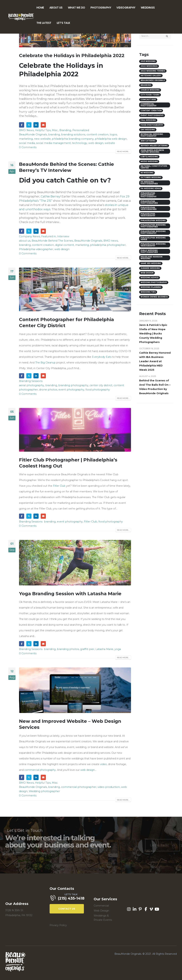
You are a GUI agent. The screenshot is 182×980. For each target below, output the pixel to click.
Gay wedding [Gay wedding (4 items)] (148, 130)
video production (109, 787)
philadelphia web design (111, 139)
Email (43, 125)
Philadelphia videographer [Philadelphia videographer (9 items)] (149, 208)
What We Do (77, 8)
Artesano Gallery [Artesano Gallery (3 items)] (151, 76)
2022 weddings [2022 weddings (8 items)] (149, 66)
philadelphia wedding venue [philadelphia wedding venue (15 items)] (153, 239)
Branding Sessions (31, 381)
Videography (126, 8)
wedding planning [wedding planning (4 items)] (151, 287)
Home (40, 8)
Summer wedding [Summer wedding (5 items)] (150, 268)
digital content (65, 245)
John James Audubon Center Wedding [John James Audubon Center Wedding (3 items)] (152, 151)
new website (42, 139)
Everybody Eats (102, 357)
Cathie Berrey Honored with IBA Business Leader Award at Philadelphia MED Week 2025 (155, 361)
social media (27, 143)
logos (113, 134)
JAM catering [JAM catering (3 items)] (148, 141)
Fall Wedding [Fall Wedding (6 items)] (148, 120)
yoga (118, 649)
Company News (30, 236)
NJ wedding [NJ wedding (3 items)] (147, 173)
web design (96, 143)
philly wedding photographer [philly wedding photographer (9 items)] (149, 251)
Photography (101, 8)
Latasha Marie (104, 649)
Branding (65, 130)
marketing (26, 139)
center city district (101, 385)
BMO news (111, 241)
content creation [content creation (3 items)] (151, 111)
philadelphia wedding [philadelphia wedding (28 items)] (153, 220)
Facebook (22, 125)
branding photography (73, 385)
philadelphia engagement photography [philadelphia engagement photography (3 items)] (148, 195)
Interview (63, 236)
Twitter (29, 125)
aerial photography (32, 385)
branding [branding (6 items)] (146, 85)
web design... (88, 770)
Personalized (81, 130)
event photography (71, 390)
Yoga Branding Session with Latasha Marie (70, 594)
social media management (53, 143)
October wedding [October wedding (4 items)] (151, 177)
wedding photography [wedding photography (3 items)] (154, 282)
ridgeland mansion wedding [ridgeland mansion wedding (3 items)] (151, 258)
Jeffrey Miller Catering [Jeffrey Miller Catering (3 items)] (154, 146)
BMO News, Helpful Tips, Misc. (39, 130)
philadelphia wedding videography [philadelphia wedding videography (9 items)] (153, 245)
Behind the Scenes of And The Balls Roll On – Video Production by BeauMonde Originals (155, 387)
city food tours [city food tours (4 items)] (150, 95)
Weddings (148, 8)
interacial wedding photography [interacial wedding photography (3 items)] (152, 135)
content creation (97, 134)
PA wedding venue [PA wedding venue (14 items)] (151, 188)
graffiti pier (87, 649)
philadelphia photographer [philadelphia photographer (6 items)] (149, 202)
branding (54, 134)
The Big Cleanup (45, 363)
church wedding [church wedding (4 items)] (150, 90)
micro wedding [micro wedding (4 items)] (149, 161)
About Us (56, 8)
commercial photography (40, 770)
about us (25, 241)
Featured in (49, 236)
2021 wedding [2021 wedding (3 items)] (148, 61)
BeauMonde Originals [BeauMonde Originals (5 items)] (153, 80)
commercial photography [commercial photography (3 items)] (148, 105)
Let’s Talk (63, 23)
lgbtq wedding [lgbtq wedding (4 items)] (149, 157)
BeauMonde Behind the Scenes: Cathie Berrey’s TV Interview (66, 167)
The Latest (44, 23)
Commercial (101, 906)
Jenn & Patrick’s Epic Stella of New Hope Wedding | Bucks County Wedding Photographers (153, 334)
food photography (98, 390)
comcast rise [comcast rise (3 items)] (148, 100)
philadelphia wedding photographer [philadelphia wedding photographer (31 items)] (153, 226)
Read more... (123, 151)
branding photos (68, 649)
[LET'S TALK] (69, 899)
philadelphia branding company (73, 139)
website (110, 143)
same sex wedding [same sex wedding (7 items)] (151, 263)
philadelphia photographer (108, 245)
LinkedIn (36, 125)
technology (80, 143)
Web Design (101, 911)
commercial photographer (79, 787)
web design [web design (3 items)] (147, 273)
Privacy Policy (58, 925)
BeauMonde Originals (33, 134)
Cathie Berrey (50, 196)
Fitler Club (59, 486)
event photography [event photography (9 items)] (152, 115)
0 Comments (28, 147)
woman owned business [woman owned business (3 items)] (154, 297)
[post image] (75, 289)
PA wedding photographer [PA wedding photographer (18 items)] (149, 183)
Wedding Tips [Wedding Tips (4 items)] (148, 292)
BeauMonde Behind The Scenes (52, 241)
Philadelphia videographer (36, 249)
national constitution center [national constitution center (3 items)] (154, 167)
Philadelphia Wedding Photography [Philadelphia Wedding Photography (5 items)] (153, 232)
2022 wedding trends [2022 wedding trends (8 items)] (153, 71)
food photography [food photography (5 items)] (152, 125)
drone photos (48, 390)
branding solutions (73, 134)
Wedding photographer (44, 791)
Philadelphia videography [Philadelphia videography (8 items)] (148, 215)
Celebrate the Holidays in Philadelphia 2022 (72, 56)
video (103, 764)
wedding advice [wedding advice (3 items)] (150, 278)
